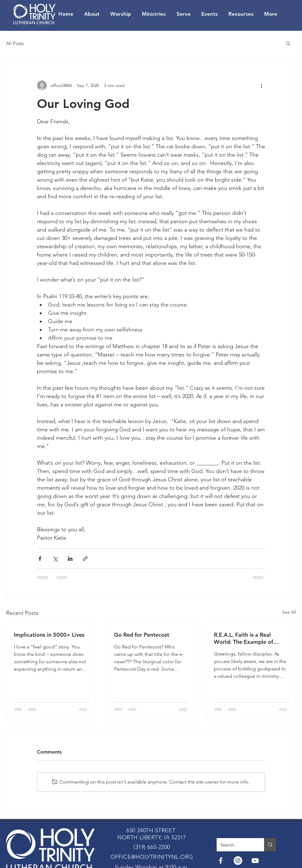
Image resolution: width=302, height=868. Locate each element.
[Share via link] (85, 559)
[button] (288, 43)
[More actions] (261, 85)
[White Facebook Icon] (221, 861)
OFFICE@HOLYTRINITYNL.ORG (152, 857)
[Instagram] (238, 861)
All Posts (15, 43)
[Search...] (236, 845)
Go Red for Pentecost (142, 635)
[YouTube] (255, 861)
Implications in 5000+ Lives (49, 635)
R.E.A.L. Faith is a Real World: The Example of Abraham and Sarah (243, 638)
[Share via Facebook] (40, 559)
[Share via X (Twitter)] (55, 559)
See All (289, 612)
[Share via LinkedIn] (70, 559)
